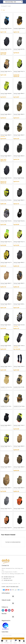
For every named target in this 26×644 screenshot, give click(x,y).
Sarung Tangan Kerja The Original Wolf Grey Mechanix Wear (7, 508)
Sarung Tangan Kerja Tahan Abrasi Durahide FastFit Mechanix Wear (7, 71)
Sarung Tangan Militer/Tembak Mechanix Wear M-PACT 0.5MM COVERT (20, 93)
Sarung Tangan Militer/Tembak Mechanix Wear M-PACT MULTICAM (20, 135)
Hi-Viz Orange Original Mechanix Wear (7, 528)
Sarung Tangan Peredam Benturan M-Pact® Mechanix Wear (20, 178)
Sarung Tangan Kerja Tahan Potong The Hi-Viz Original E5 (20, 71)
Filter (3, 10)
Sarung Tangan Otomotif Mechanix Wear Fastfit (7, 28)
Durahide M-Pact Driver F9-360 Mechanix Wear (7, 406)
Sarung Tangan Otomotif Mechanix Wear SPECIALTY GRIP (7, 178)
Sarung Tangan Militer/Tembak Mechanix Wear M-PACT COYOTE (20, 114)
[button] (13, 596)
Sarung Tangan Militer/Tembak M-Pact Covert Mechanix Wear (20, 528)
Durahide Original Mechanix (20, 28)
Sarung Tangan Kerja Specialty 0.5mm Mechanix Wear (7, 221)
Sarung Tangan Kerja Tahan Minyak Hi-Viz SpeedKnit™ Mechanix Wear (7, 242)
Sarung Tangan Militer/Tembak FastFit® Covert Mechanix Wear (7, 425)
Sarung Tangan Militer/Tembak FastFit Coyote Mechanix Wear (7, 467)
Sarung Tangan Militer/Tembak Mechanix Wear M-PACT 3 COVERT (7, 114)
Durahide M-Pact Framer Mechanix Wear (20, 406)
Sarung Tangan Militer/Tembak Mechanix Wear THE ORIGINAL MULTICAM (20, 488)
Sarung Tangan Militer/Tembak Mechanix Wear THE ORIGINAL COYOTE (7, 283)
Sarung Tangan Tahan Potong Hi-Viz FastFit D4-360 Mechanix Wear (20, 425)
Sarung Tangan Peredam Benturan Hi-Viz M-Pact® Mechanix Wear (7, 346)
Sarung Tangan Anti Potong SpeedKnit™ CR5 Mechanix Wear (20, 49)
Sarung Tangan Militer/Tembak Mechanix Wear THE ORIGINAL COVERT (20, 262)
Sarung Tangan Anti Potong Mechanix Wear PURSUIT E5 (7, 49)
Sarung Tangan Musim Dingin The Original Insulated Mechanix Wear (7, 325)
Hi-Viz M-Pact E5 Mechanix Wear (7, 200)
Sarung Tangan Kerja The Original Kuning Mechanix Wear (7, 262)
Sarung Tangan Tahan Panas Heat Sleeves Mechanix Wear (20, 366)
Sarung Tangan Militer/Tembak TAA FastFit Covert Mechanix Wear (7, 304)
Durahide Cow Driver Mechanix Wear (7, 387)
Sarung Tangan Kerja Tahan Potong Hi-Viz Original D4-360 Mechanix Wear (20, 242)
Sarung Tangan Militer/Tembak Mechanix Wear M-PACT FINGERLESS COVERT (7, 135)
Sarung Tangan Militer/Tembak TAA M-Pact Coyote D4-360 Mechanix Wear (20, 467)
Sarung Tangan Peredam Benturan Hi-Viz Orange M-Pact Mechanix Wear (20, 508)
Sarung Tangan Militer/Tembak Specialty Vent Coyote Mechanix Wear (20, 446)
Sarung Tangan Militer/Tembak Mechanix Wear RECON (7, 156)
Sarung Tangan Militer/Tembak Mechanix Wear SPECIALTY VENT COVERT (20, 200)
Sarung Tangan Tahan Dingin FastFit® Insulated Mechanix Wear (7, 366)
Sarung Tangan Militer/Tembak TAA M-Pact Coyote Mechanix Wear (7, 488)
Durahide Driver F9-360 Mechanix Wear (20, 387)
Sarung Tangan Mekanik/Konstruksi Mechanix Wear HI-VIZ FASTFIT (7, 93)
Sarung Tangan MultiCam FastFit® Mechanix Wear (20, 304)
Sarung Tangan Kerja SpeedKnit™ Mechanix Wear (20, 221)
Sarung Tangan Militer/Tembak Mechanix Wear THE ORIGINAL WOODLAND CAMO (20, 283)
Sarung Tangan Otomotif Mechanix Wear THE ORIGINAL (20, 325)
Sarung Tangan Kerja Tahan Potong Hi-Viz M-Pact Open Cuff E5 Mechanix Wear (7, 446)
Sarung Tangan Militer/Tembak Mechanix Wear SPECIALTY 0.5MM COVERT (20, 156)
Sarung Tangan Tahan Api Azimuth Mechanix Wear (20, 346)
